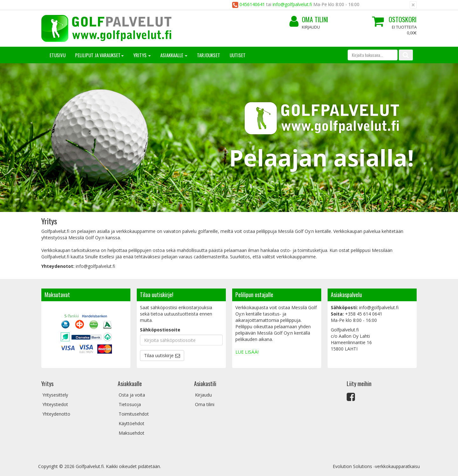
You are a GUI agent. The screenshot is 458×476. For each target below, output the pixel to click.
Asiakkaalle (174, 55)
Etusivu (58, 55)
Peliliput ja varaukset (99, 55)
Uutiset (238, 55)
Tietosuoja (130, 404)
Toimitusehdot (134, 414)
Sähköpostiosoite (160, 330)
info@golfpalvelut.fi (292, 4)
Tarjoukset (208, 55)
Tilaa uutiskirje (159, 355)
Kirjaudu (311, 27)
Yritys (142, 55)
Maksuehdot (132, 433)
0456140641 (253, 4)
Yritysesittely (55, 395)
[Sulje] (413, 5)
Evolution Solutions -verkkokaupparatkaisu (376, 466)
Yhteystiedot (55, 404)
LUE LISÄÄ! (247, 352)
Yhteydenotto (56, 414)
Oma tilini (309, 20)
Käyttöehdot (132, 423)
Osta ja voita (132, 395)
